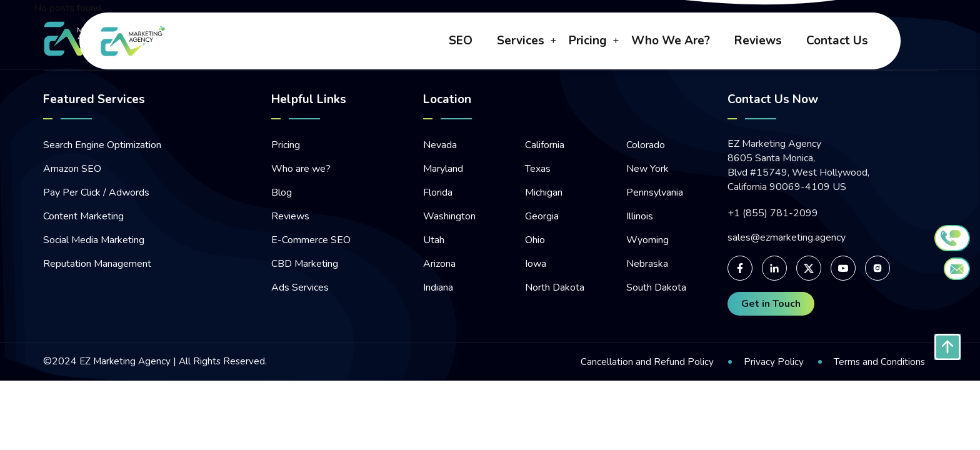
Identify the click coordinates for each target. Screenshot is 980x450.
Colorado (646, 145)
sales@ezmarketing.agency (787, 238)
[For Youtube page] (843, 268)
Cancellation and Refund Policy (646, 362)
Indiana (438, 287)
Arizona (439, 264)
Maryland (443, 169)
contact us (837, 42)
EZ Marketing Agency (126, 361)
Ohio (535, 240)
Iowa (536, 264)
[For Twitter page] (809, 268)
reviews (758, 42)
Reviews (290, 216)
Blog (282, 192)
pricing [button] (588, 42)
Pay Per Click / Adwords (96, 192)
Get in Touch (771, 304)
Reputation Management (97, 264)
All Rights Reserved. (225, 361)
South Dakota (656, 287)
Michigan (544, 192)
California (545, 145)
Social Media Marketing (94, 240)
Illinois (640, 216)
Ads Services (300, 287)
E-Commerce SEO (311, 240)
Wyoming (647, 240)
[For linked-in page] (774, 268)
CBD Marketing (305, 264)
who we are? (671, 42)
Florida (438, 192)
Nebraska (647, 264)
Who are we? (301, 169)
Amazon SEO (72, 169)
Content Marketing (83, 216)
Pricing (286, 145)
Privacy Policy (772, 362)
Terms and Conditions (879, 362)
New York (647, 169)
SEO (461, 42)
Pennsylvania (655, 192)
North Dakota (555, 287)
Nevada (440, 145)
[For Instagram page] (877, 268)
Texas (538, 169)
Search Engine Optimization (102, 145)
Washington (449, 216)
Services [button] (521, 42)
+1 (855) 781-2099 (773, 213)
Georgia (542, 216)
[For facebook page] (740, 268)
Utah (434, 240)
